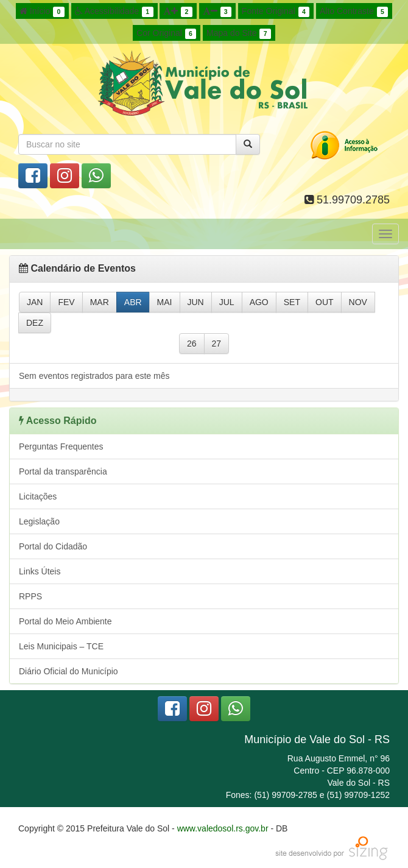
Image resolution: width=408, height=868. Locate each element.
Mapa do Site (239, 34)
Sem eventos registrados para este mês (94, 376)
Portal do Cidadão (53, 546)
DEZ (35, 323)
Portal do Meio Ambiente (65, 621)
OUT (325, 302)
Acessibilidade (114, 12)
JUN (196, 302)
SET (292, 302)
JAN (35, 302)
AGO (259, 302)
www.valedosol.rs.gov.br (223, 828)
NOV (358, 302)
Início (42, 12)
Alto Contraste (354, 12)
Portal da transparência (63, 471)
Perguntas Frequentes (61, 446)
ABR (133, 302)
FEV (66, 302)
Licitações (38, 496)
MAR (100, 302)
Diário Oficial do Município (69, 671)
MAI (165, 302)
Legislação (39, 521)
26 (192, 344)
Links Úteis (40, 571)
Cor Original (166, 34)
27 (217, 344)
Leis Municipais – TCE (61, 646)
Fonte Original (276, 12)
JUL (227, 302)
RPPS (30, 596)
